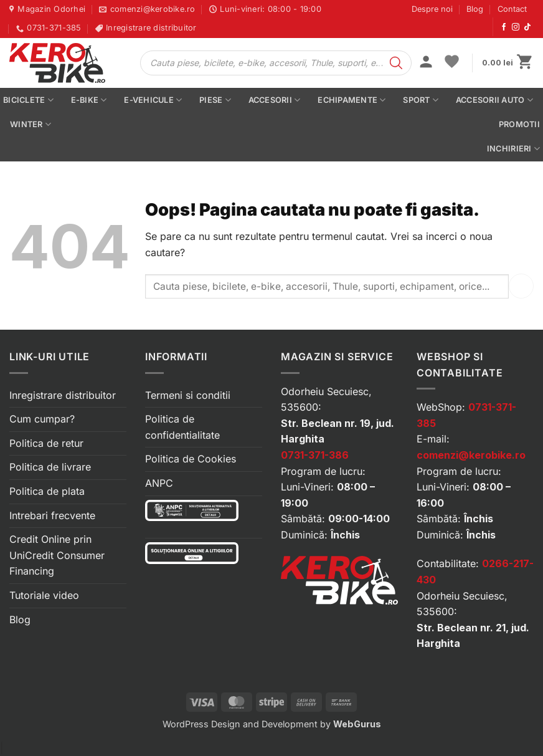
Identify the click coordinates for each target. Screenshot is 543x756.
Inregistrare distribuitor (63, 395)
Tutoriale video (44, 595)
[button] (426, 63)
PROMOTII (519, 124)
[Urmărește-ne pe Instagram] (516, 27)
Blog (475, 9)
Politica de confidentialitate (182, 427)
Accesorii (275, 100)
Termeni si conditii (188, 395)
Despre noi (432, 9)
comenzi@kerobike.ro (471, 455)
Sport (421, 100)
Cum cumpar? (42, 419)
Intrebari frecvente (52, 515)
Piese (215, 100)
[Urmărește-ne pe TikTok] (527, 27)
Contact (512, 9)
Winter (31, 124)
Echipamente (352, 100)
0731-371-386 (315, 455)
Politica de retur (46, 443)
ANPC (159, 483)
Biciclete (28, 100)
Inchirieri (513, 149)
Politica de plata (47, 491)
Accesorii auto (494, 100)
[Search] (396, 63)
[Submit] (521, 286)
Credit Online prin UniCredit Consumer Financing (57, 555)
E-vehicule (153, 100)
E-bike (89, 100)
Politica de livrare (50, 467)
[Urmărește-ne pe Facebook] (504, 27)
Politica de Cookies (191, 459)
